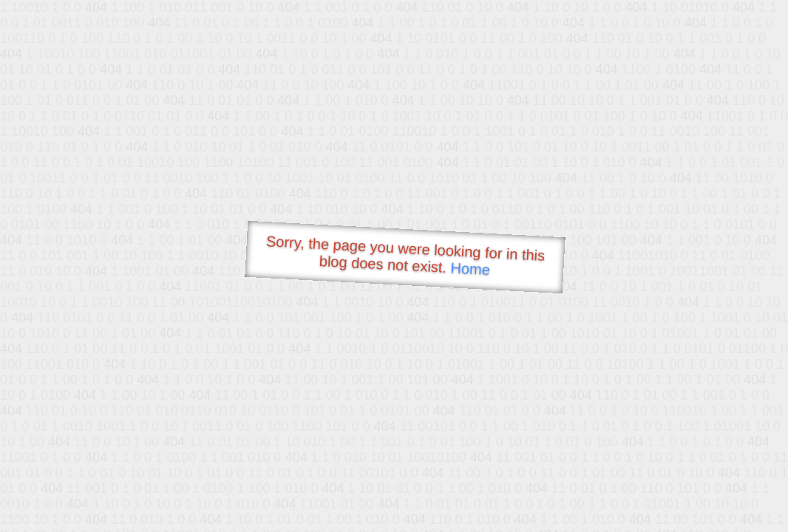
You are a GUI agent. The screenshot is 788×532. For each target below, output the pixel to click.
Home (470, 269)
